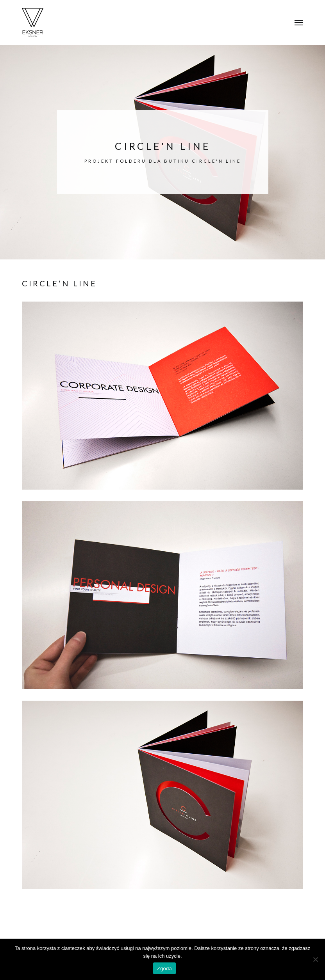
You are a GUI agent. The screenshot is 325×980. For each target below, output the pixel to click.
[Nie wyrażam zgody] (315, 959)
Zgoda (164, 968)
